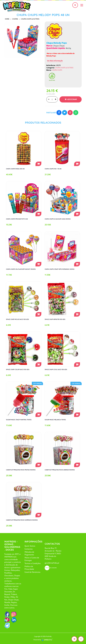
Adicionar (72, 99)
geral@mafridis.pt (52, 563)
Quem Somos (30, 546)
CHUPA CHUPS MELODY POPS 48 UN (43, 15)
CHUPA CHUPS (57, 70)
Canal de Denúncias (32, 572)
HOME (7, 19)
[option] (23, 40)
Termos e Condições (33, 563)
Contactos (29, 549)
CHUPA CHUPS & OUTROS (30, 19)
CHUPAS (15, 19)
